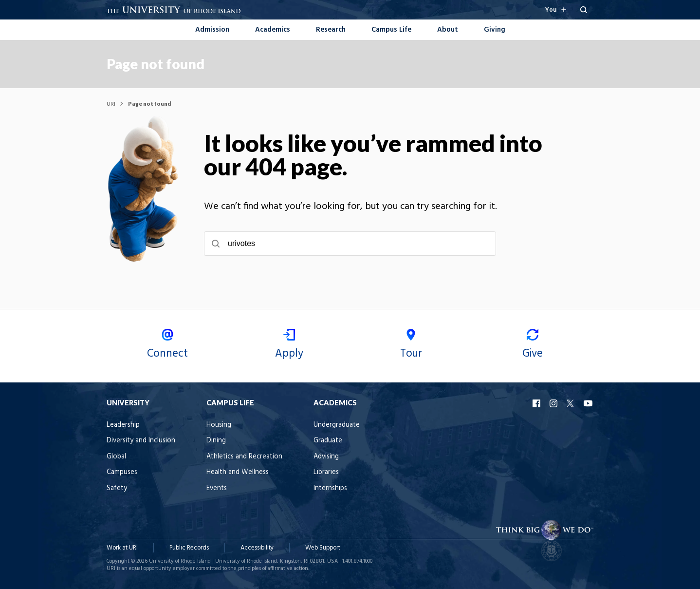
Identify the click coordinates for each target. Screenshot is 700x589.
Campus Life (391, 30)
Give (533, 346)
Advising (326, 457)
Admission (212, 30)
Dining (216, 441)
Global (116, 457)
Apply (289, 346)
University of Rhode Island (180, 561)
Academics (273, 30)
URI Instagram (554, 403)
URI (111, 104)
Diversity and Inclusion (141, 441)
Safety (117, 488)
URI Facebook (537, 403)
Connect (167, 346)
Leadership (123, 425)
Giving (495, 30)
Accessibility (257, 548)
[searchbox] (350, 244)
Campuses (122, 472)
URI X (571, 403)
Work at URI (122, 548)
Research (331, 30)
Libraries (326, 472)
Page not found (156, 64)
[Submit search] (216, 244)
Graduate (328, 441)
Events (217, 488)
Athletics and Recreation (244, 457)
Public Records (189, 548)
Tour (411, 346)
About (448, 30)
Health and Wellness (238, 472)
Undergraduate (337, 425)
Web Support (323, 548)
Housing (219, 425)
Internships (330, 488)
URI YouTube (589, 403)
